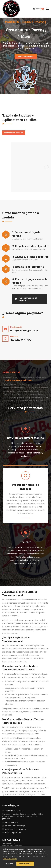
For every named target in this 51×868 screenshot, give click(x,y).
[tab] (11, 372)
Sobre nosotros (11, 372)
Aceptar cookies (25, 864)
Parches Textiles (27, 592)
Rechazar (9, 864)
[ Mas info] (6, 819)
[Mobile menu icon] (47, 9)
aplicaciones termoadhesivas (19, 380)
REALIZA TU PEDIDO (26, 56)
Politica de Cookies (10, 859)
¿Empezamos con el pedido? (26, 299)
